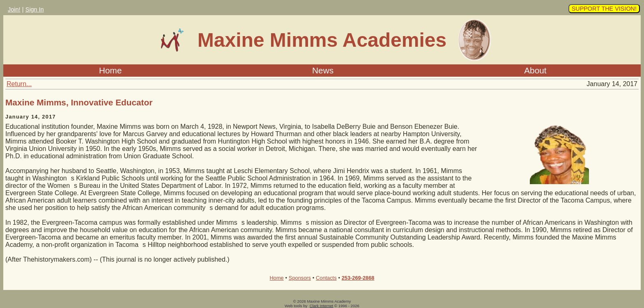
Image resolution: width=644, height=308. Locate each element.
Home (110, 70)
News (323, 70)
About (535, 70)
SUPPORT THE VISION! (604, 9)
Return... (19, 84)
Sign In (35, 9)
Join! (14, 9)
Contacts (326, 278)
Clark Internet (322, 306)
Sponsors (300, 278)
